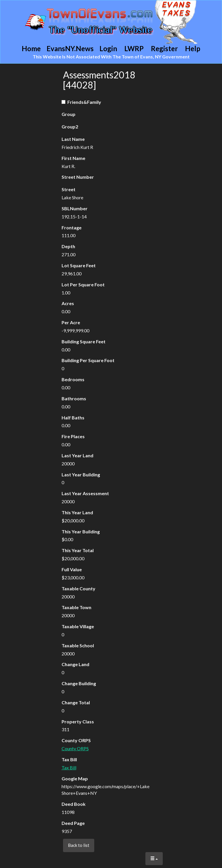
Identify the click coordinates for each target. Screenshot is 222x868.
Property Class (78, 722)
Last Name (73, 139)
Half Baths (73, 418)
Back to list (79, 845)
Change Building (79, 683)
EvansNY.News (70, 48)
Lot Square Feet (79, 265)
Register (164, 48)
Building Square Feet (84, 341)
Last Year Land (77, 455)
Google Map (75, 778)
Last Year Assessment (85, 493)
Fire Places (73, 436)
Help (193, 48)
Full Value (72, 569)
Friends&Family (81, 102)
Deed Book (74, 804)
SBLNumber (75, 208)
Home (31, 48)
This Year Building (81, 531)
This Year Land (77, 512)
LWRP (134, 48)
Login (108, 48)
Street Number (78, 177)
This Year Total (78, 550)
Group (69, 114)
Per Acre (71, 322)
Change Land (75, 664)
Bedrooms (73, 379)
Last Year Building (81, 474)
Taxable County (78, 588)
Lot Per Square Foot (83, 284)
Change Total (76, 702)
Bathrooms (74, 398)
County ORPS (76, 740)
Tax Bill (69, 759)
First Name (73, 158)
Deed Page (73, 823)
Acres (68, 303)
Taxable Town (76, 607)
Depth (68, 246)
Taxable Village (78, 626)
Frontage (72, 227)
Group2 (70, 127)
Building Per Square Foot (88, 360)
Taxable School (78, 645)
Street (69, 189)
